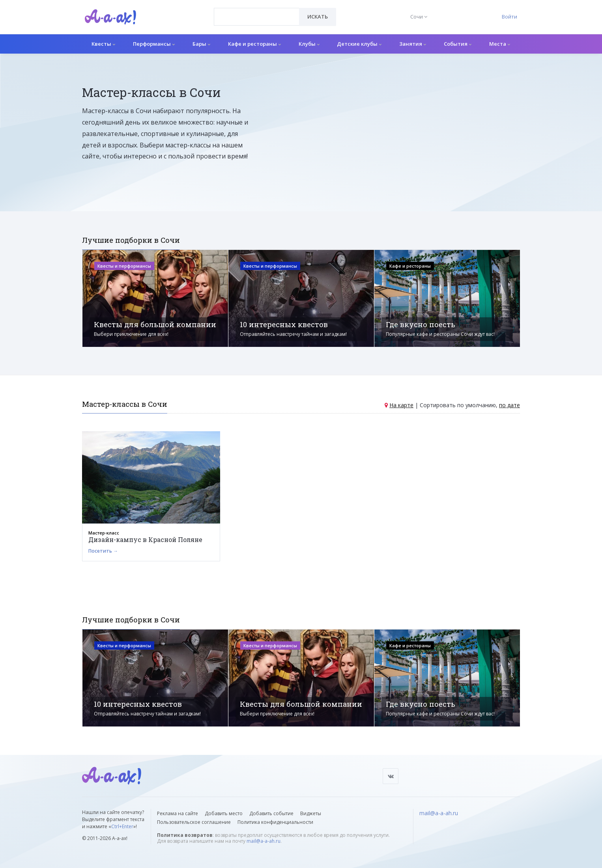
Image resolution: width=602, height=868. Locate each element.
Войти (509, 17)
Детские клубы (359, 44)
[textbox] (257, 11)
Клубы (309, 44)
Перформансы (154, 44)
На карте (401, 405)
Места (500, 44)
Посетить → (103, 551)
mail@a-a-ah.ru (264, 841)
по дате (509, 405)
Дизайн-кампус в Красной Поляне (145, 539)
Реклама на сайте (178, 813)
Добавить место (224, 813)
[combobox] (257, 17)
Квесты (103, 44)
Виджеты (311, 813)
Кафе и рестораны (254, 44)
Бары (201, 44)
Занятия (413, 44)
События (458, 44)
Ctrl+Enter (122, 826)
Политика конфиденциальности (275, 822)
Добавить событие (271, 813)
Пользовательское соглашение (194, 822)
